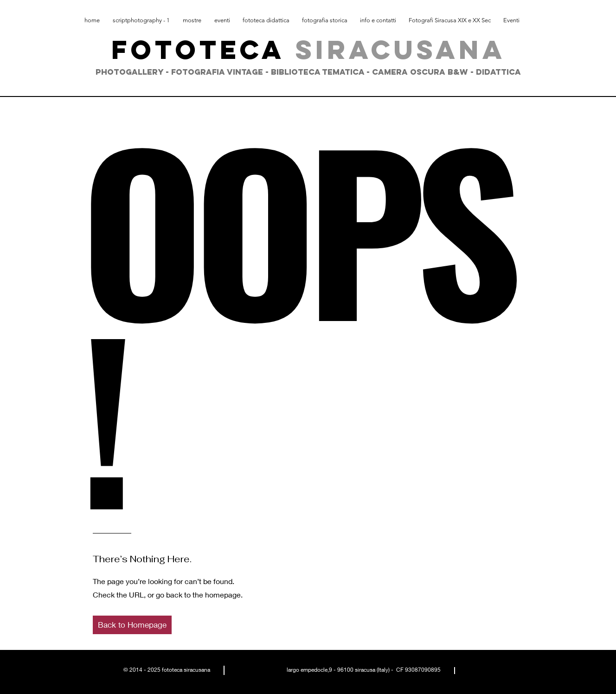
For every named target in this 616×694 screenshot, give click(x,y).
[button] (132, 625)
